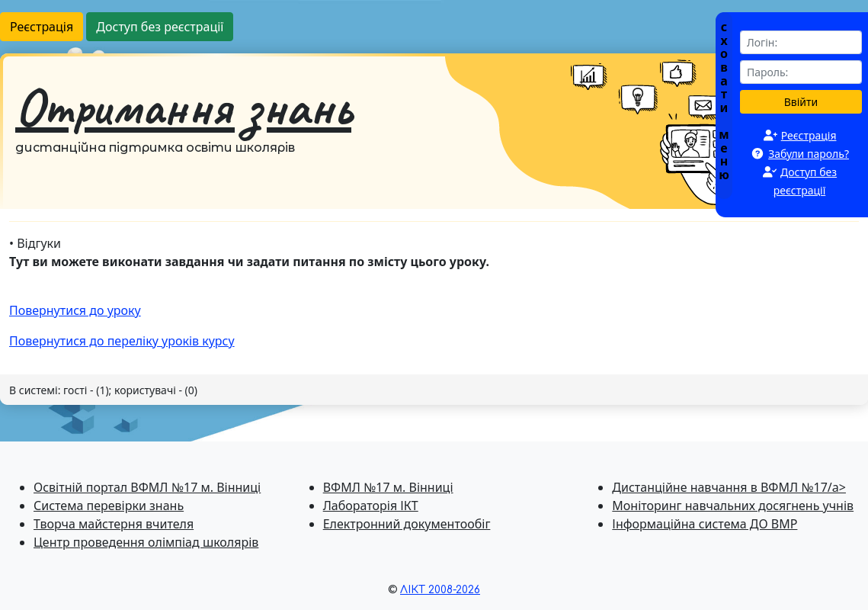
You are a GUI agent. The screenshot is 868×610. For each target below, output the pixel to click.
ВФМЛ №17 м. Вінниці (388, 487)
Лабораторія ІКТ (371, 506)
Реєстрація (42, 27)
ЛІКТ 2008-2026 (440, 590)
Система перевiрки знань (109, 506)
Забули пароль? (809, 154)
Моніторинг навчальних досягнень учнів (733, 506)
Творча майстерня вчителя (114, 524)
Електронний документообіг (407, 524)
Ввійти (801, 102)
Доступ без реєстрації (160, 27)
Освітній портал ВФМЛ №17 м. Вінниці (147, 487)
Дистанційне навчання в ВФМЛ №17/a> (729, 487)
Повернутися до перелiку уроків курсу (122, 341)
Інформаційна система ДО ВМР (705, 524)
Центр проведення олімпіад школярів (146, 542)
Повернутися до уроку (75, 310)
